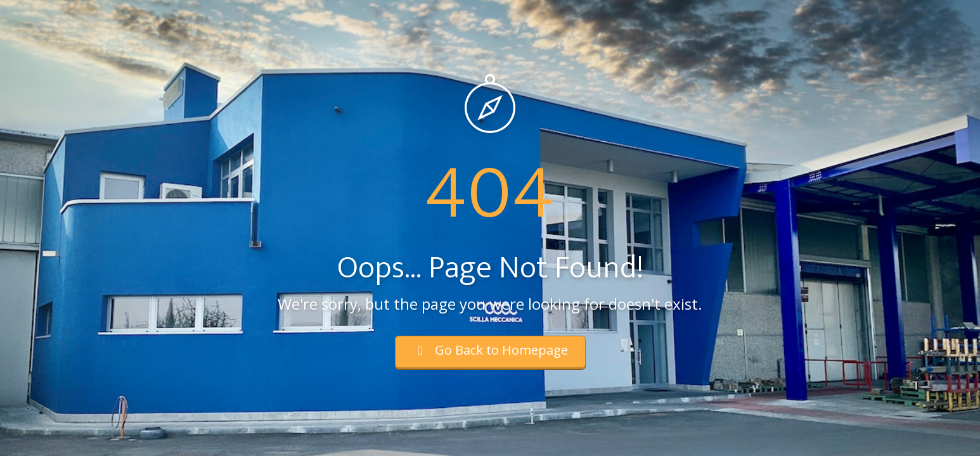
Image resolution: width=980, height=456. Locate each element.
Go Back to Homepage (490, 350)
